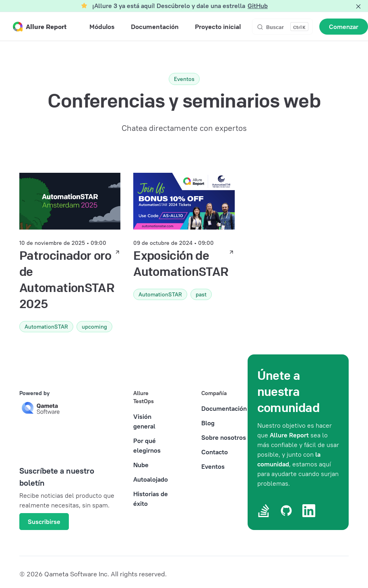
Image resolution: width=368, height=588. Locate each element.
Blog (208, 423)
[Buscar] (282, 27)
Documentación (224, 408)
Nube (141, 465)
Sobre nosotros (224, 437)
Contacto (215, 452)
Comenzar (344, 27)
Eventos (213, 466)
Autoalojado (151, 479)
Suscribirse (44, 522)
